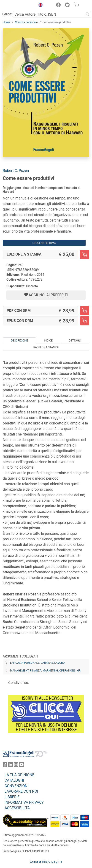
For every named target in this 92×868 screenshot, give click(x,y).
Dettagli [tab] (75, 341)
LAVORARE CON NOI (21, 791)
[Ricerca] (87, 14)
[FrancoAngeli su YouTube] (22, 766)
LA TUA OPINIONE (19, 775)
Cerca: (7, 14)
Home (6, 22)
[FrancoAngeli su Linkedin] (11, 766)
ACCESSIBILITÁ (17, 808)
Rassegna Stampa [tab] (46, 347)
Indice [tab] (48, 341)
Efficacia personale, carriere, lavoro (37, 663)
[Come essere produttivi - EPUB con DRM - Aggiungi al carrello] (85, 321)
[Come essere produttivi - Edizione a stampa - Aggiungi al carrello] (85, 254)
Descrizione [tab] (19, 341)
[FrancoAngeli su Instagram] (16, 766)
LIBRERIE (12, 797)
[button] (39, 6)
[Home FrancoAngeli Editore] (18, 6)
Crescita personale (26, 22)
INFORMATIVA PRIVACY (24, 802)
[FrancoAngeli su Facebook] (5, 766)
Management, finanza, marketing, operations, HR (45, 671)
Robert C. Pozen (16, 171)
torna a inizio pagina (46, 861)
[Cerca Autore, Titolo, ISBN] (48, 14)
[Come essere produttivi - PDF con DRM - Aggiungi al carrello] (85, 311)
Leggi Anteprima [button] (44, 243)
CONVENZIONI (16, 786)
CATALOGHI (14, 780)
